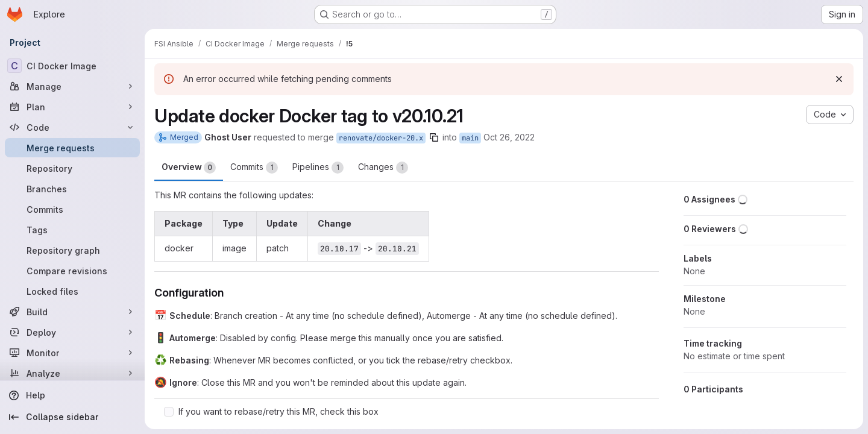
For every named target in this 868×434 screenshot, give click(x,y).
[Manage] (72, 86)
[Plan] (72, 107)
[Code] (72, 127)
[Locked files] (72, 291)
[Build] (72, 312)
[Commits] (72, 209)
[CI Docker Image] (72, 66)
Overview (189, 168)
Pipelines (318, 168)
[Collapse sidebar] (72, 417)
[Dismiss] (839, 79)
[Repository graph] (72, 250)
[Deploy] (72, 332)
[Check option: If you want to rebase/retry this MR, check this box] (169, 412)
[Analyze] (72, 373)
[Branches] (72, 189)
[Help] (72, 395)
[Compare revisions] (72, 271)
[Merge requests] (72, 148)
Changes (383, 168)
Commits (254, 168)
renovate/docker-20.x (381, 138)
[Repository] (72, 168)
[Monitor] (72, 353)
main (470, 138)
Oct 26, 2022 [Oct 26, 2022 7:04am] (509, 137)
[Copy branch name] (434, 137)
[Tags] (72, 230)
